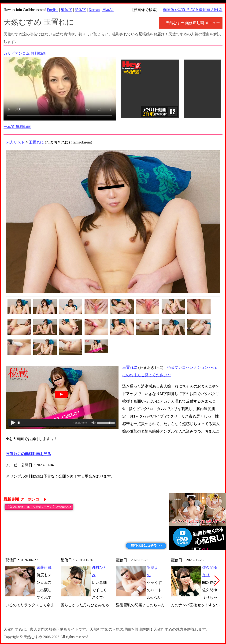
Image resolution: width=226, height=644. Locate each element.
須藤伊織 (44, 567)
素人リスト (15, 142)
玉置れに (36, 142)
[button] (217, 581)
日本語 (108, 10)
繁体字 (67, 10)
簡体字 (80, 10)
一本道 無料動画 (17, 127)
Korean (94, 10)
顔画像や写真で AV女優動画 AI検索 (193, 10)
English (53, 10)
